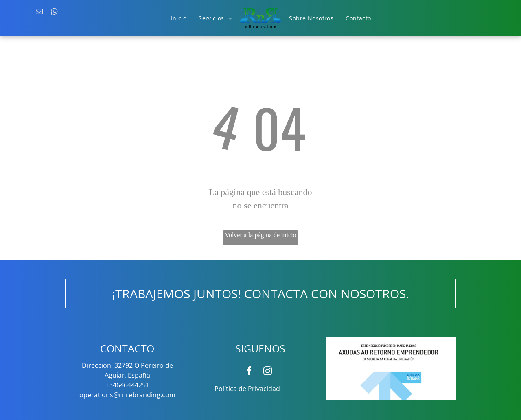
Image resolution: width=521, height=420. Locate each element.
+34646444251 (127, 385)
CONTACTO (127, 348)
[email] (39, 13)
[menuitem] (179, 18)
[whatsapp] (54, 13)
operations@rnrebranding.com (127, 395)
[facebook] (249, 372)
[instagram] (268, 372)
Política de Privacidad (247, 389)
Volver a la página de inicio (260, 235)
